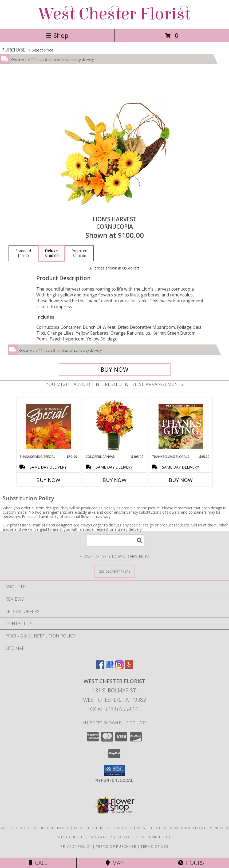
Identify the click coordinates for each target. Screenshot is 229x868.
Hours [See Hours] (191, 863)
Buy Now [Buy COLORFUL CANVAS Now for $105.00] (114, 480)
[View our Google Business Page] (110, 667)
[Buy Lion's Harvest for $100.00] (115, 370)
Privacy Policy (76, 846)
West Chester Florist (114, 14)
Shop (57, 35)
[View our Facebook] (100, 667)
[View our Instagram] (119, 667)
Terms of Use (155, 846)
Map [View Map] (114, 863)
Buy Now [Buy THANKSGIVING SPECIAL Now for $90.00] (48, 480)
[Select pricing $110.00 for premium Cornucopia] (79, 253)
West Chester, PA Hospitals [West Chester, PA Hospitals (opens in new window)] (103, 828)
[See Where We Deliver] (114, 571)
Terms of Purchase (116, 846)
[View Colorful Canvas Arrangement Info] (115, 426)
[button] (115, 770)
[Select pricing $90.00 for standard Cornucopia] (23, 253)
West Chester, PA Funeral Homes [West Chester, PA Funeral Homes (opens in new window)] (35, 828)
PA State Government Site (144, 837)
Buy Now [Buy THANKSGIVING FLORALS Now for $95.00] (181, 480)
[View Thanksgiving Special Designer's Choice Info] (48, 426)
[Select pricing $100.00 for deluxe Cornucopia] (52, 253)
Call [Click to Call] (38, 863)
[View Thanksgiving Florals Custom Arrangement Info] (181, 426)
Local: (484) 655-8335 (114, 709)
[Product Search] (116, 540)
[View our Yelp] (129, 667)
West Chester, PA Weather (85, 837)
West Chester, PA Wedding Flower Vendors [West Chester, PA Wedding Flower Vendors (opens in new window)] (183, 828)
